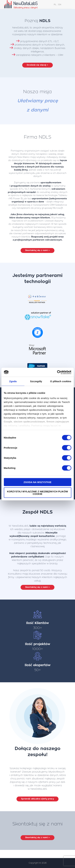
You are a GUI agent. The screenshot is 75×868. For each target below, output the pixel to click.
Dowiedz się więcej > (37, 65)
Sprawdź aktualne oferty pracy (37, 799)
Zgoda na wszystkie (37, 482)
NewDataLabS (24, 4)
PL (55, 5)
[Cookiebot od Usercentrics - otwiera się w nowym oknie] (57, 372)
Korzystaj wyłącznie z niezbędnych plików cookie (37, 493)
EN (60, 5)
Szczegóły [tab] (36, 381)
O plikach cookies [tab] (61, 381)
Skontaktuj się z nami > (38, 250)
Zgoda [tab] (13, 381)
